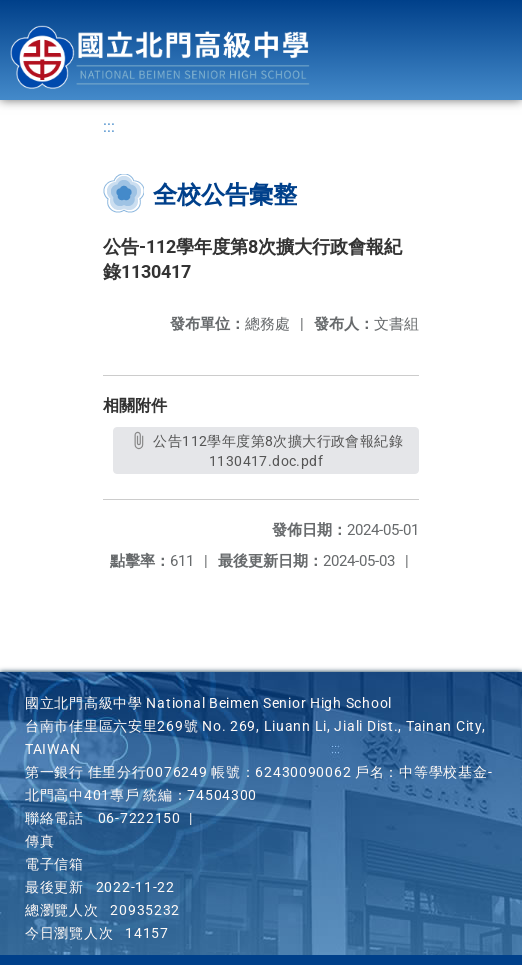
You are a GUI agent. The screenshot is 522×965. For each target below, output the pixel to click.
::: (109, 126)
